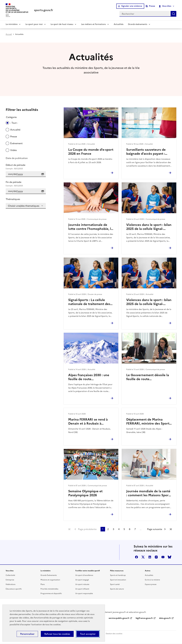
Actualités (119, 24)
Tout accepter (88, 634)
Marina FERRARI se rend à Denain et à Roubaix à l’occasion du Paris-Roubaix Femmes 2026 (89, 422)
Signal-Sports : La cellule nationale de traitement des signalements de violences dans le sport (89, 302)
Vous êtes (165, 6)
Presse (152, 6)
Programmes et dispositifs (51, 593)
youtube (163, 557)
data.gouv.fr (165, 618)
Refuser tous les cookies (57, 634)
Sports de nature (117, 589)
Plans (43, 584)
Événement (16, 143)
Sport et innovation (118, 580)
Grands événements (138, 24)
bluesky (169, 557)
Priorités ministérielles (49, 589)
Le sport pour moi (34, 24)
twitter (143, 557)
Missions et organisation (50, 580)
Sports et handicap (118, 575)
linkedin (150, 557)
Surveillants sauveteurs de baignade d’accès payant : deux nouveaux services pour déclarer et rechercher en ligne (148, 152)
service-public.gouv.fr (119, 618)
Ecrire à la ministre (152, 580)
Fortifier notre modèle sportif (88, 571)
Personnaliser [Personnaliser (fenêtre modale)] (27, 634)
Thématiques (13, 199)
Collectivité (10, 575)
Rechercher (173, 14)
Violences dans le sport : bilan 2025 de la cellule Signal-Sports (149, 227)
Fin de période (26, 184)
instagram (156, 557)
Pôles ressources (117, 571)
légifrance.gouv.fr (144, 618)
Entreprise (10, 580)
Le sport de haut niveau (62, 24)
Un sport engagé (82, 580)
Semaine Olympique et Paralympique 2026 (85, 493)
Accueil (9, 34)
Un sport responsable (84, 593)
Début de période (26, 167)
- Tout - (14, 123)
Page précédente (87, 529)
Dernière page (171, 529)
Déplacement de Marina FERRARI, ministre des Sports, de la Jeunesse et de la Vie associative (149, 422)
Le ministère (12, 24)
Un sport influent (82, 589)
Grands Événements (49, 575)
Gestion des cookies (114, 634)
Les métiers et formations (93, 24)
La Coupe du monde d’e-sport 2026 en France (91, 152)
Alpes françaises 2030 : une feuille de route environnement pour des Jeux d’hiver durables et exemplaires (91, 377)
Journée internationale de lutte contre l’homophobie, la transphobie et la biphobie (90, 227)
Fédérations (11, 584)
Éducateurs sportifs (14, 589)
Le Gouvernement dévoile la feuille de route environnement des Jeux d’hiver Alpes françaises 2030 (148, 377)
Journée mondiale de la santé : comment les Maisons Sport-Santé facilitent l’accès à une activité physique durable (149, 493)
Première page (70, 529)
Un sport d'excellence (84, 575)
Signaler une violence (132, 6)
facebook (136, 557)
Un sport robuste (82, 584)
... (141, 529)
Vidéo (14, 150)
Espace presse (151, 584)
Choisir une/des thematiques (24, 206)
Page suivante (155, 529)
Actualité (15, 130)
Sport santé (115, 584)
